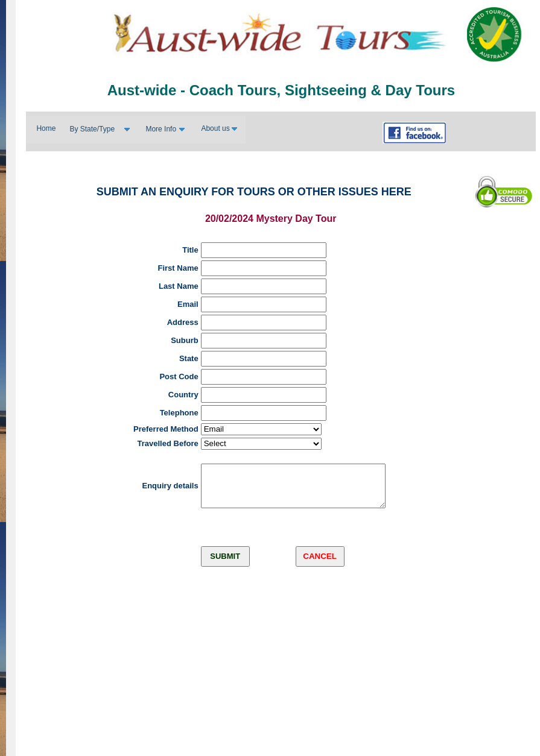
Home (46, 128)
